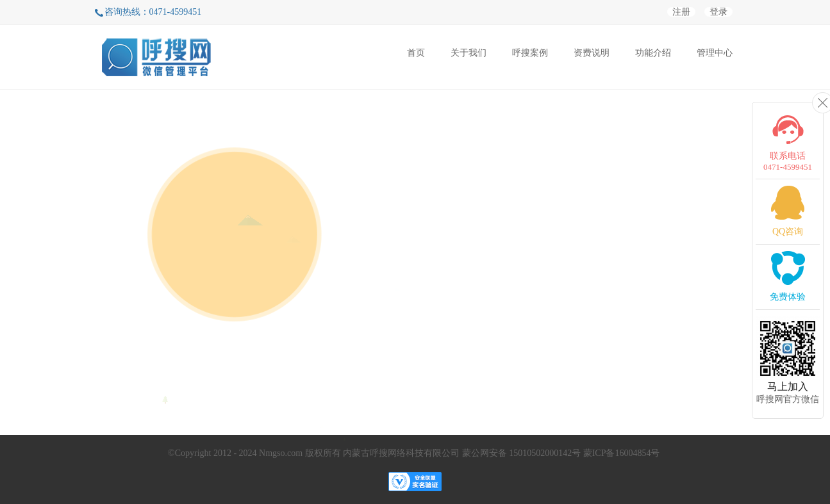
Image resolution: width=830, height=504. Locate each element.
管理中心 (715, 53)
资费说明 (592, 53)
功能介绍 (653, 53)
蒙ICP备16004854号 (622, 453)
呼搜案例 (530, 53)
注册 (681, 12)
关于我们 (469, 53)
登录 (718, 12)
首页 (416, 53)
